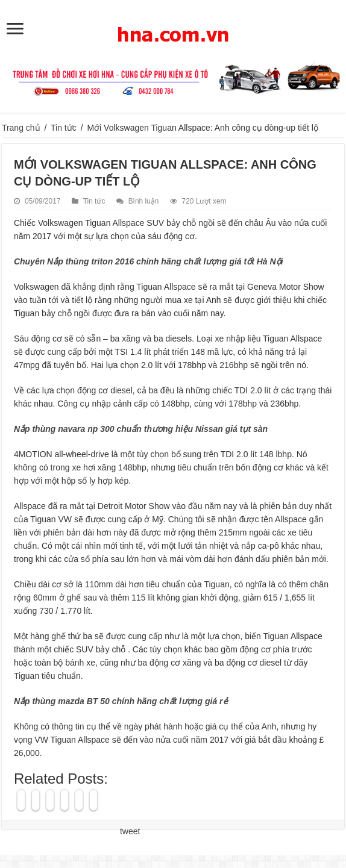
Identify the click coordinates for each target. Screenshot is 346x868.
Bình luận (144, 201)
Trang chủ (21, 128)
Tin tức (64, 128)
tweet (130, 831)
